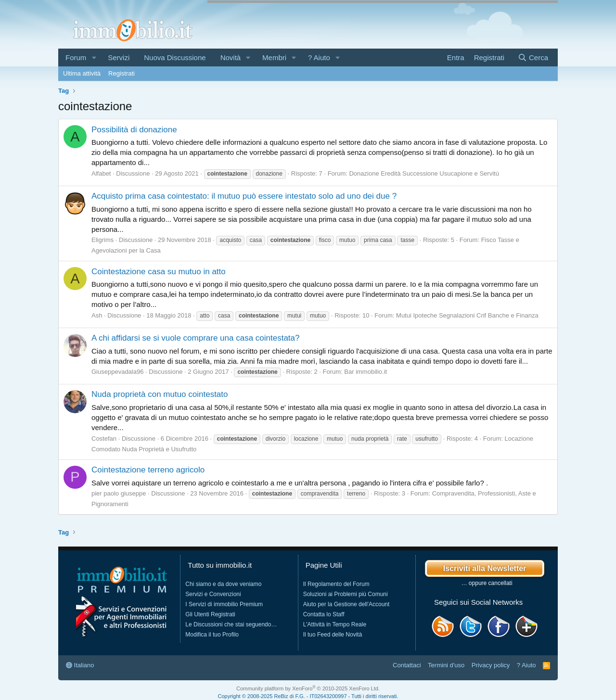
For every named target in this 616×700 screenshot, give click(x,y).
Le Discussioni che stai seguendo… (231, 624)
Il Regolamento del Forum (336, 584)
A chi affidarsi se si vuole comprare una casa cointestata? (195, 338)
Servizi (119, 57)
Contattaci (407, 665)
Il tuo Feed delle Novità (333, 635)
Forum (76, 57)
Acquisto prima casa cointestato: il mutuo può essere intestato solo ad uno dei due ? (244, 196)
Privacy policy (491, 665)
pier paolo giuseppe (119, 493)
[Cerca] (533, 57)
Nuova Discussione (175, 57)
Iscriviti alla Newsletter (485, 568)
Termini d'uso (446, 665)
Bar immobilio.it (366, 372)
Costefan (104, 439)
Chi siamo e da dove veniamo (223, 584)
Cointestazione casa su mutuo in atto (159, 272)
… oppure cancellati (487, 583)
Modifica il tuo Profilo (212, 635)
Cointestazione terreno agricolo (148, 470)
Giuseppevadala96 (117, 372)
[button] (94, 57)
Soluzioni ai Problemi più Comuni (346, 594)
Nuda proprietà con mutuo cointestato (160, 394)
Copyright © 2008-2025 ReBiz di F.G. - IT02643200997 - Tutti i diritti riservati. (308, 696)
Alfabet (101, 173)
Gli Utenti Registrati (210, 614)
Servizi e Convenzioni (213, 594)
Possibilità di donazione (134, 130)
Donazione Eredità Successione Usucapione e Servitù (424, 173)
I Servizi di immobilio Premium (224, 604)
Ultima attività (82, 73)
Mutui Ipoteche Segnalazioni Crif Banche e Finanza (467, 315)
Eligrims (103, 240)
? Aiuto (319, 57)
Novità (231, 57)
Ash (97, 315)
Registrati (122, 73)
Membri (274, 57)
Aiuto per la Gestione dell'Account (346, 604)
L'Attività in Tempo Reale (335, 624)
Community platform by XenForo (308, 688)
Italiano (80, 665)
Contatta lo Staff (324, 614)
